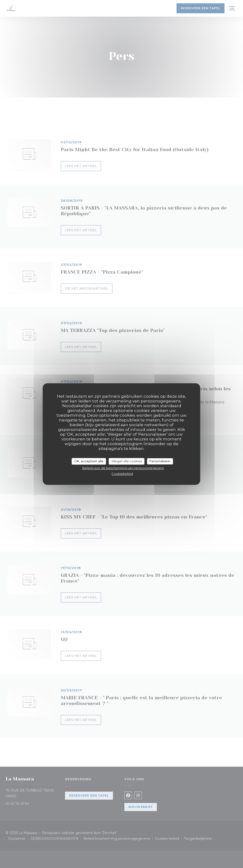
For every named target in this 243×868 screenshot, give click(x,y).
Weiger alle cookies (127, 461)
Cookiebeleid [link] (122, 474)
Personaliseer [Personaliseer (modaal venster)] (160, 461)
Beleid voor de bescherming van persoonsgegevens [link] (123, 468)
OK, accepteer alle (89, 461)
